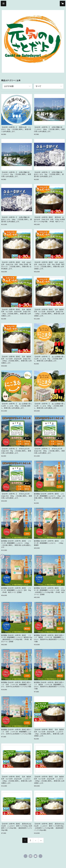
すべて (38, 86)
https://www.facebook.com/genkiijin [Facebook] (26, 856)
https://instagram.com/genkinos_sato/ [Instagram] (31, 856)
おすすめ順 (9, 86)
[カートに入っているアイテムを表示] (63, 4)
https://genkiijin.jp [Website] (40, 856)
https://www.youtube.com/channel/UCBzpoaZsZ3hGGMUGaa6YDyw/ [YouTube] (35, 856)
